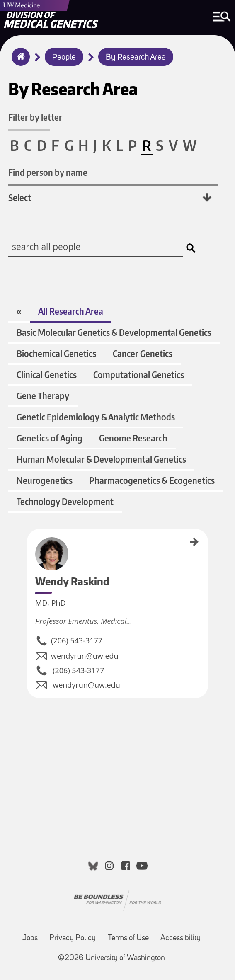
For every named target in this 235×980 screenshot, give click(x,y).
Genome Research (133, 438)
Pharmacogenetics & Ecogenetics (152, 480)
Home (19, 62)
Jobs (30, 938)
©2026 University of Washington (111, 958)
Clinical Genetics (47, 375)
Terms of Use (128, 938)
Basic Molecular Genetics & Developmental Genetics (114, 332)
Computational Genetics (139, 375)
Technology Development (65, 501)
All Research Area (71, 311)
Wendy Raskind (30, 544)
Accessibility (180, 938)
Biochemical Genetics (56, 353)
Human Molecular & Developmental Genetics (101, 459)
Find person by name (48, 172)
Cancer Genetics (143, 353)
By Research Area (136, 58)
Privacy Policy (73, 938)
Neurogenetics (45, 480)
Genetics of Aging (50, 438)
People (64, 58)
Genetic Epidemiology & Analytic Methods (96, 417)
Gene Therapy (43, 396)
